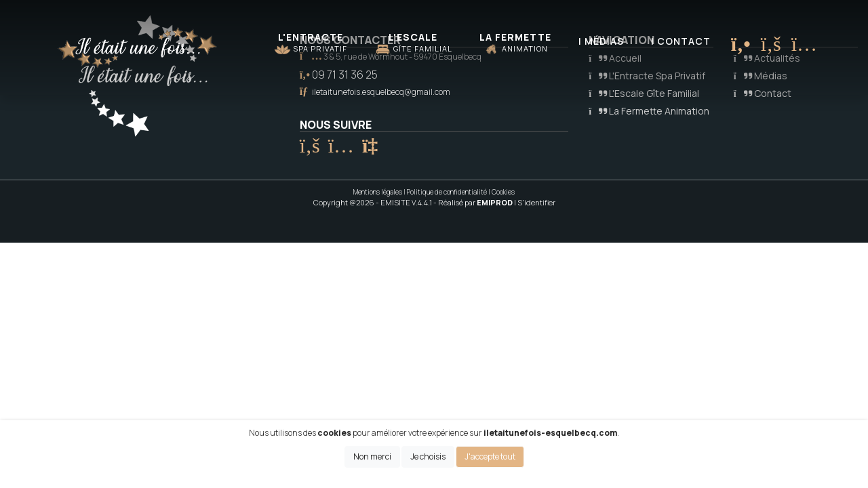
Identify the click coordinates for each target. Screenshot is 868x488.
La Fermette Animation (649, 111)
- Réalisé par (474, 202)
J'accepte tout (490, 456)
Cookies (503, 192)
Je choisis (428, 456)
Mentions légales (378, 192)
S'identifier (536, 202)
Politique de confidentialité (447, 192)
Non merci (372, 456)
